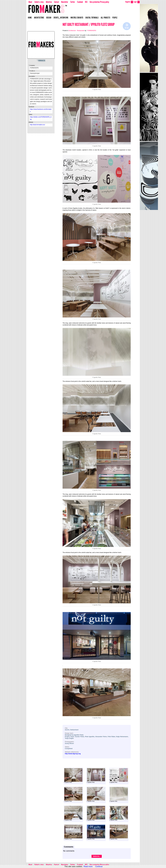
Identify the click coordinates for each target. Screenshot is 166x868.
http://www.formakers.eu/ (37, 125)
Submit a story (39, 2)
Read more (88, 866)
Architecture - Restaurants (76, 31)
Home (30, 18)
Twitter (73, 2)
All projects (106, 18)
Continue (99, 866)
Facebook (80, 2)
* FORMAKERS (41, 61)
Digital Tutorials (92, 18)
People (115, 18)
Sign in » (97, 856)
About (30, 2)
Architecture (39, 18)
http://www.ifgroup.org (73, 754)
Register (129, 2)
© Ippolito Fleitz (73, 776)
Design (49, 18)
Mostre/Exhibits (77, 18)
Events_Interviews (61, 18)
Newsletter (65, 2)
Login (137, 2)
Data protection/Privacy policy (99, 2)
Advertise (49, 2)
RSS (86, 2)
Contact (56, 2)
